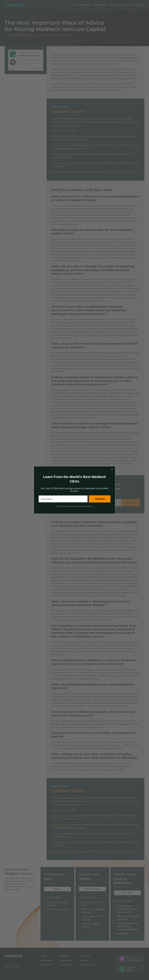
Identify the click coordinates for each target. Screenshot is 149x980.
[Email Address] (63, 499)
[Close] (112, 469)
